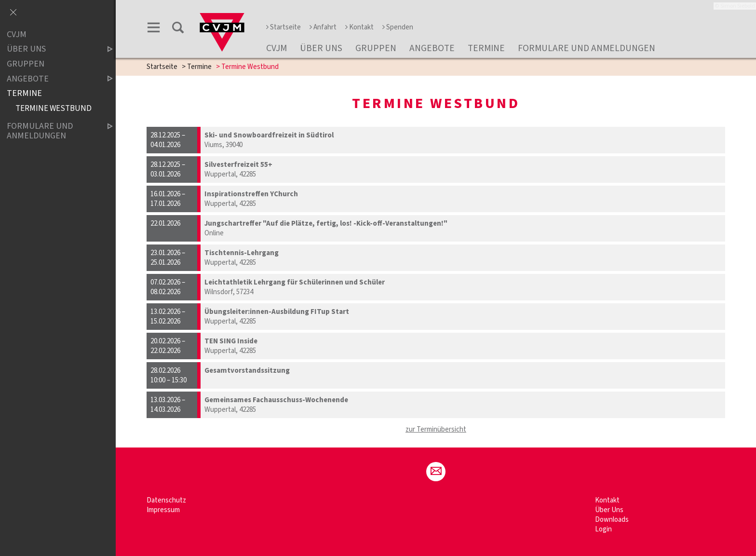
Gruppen (376, 48)
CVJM (277, 48)
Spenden (398, 27)
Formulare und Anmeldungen (587, 48)
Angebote (432, 48)
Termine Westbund (54, 108)
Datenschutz (166, 500)
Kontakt (359, 27)
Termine (486, 48)
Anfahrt (323, 27)
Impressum (163, 510)
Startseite (283, 27)
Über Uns (321, 48)
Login (603, 529)
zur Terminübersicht (436, 429)
